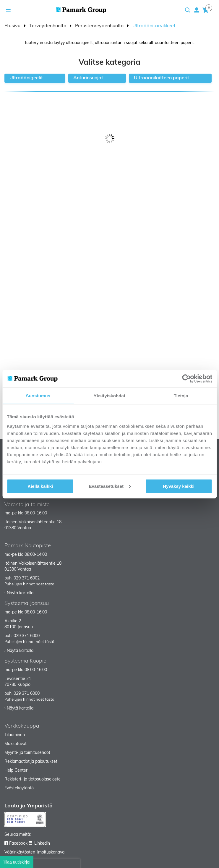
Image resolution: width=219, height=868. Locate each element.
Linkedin (42, 844)
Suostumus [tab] (38, 396)
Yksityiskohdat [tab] (109, 396)
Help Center (16, 771)
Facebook (18, 844)
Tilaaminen (15, 735)
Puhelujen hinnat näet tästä (29, 584)
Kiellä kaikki (40, 486)
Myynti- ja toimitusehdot (27, 753)
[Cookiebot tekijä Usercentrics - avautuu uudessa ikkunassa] (186, 379)
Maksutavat (16, 744)
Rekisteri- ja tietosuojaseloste (33, 779)
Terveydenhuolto (48, 26)
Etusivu (13, 26)
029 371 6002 (27, 578)
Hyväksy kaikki (179, 486)
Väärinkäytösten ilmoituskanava (34, 852)
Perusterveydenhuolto (100, 26)
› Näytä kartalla (19, 593)
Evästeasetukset (110, 486)
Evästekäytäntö (19, 788)
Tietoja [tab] (181, 396)
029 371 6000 (27, 636)
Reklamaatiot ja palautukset (31, 762)
